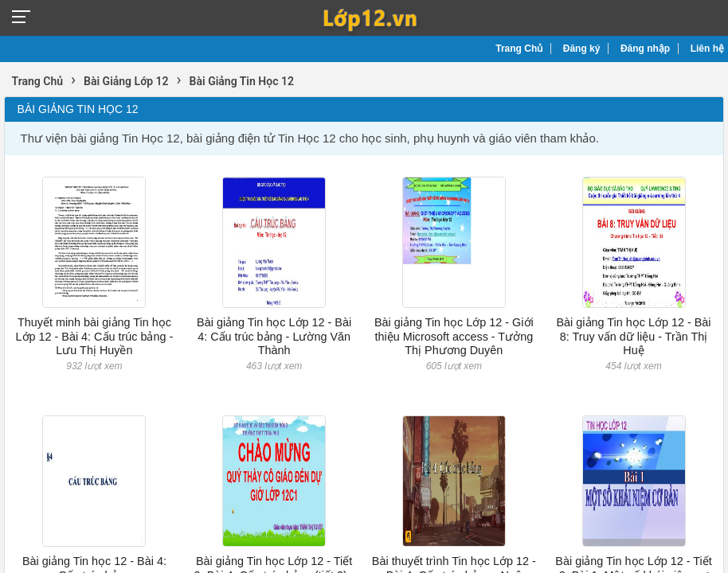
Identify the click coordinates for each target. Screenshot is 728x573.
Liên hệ (707, 49)
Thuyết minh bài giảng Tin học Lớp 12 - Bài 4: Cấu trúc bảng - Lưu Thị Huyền (95, 336)
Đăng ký (582, 49)
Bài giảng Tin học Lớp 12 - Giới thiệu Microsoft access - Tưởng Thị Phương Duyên (454, 336)
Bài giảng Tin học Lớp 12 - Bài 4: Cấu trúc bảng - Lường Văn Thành (274, 336)
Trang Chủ (519, 49)
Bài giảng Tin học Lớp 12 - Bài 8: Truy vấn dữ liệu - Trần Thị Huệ (634, 336)
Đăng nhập (645, 49)
